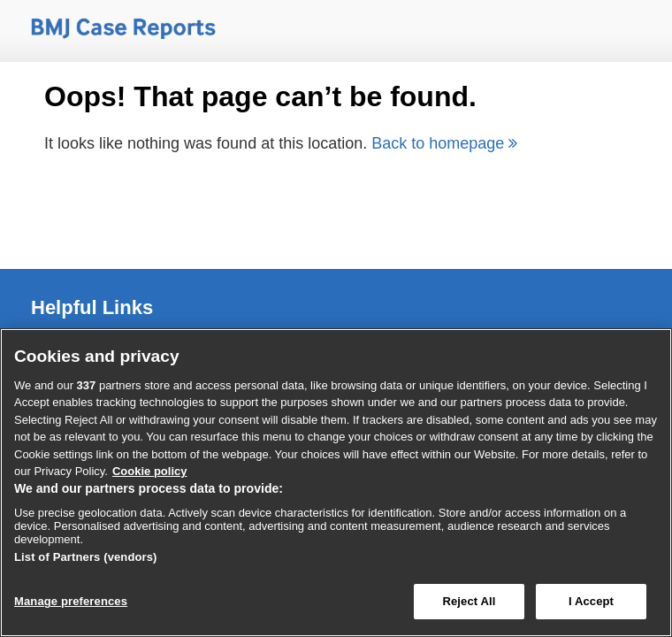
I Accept (591, 601)
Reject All (469, 601)
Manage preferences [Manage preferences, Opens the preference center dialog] (71, 601)
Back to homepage (444, 143)
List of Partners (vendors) (86, 557)
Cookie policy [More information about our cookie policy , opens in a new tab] (150, 471)
